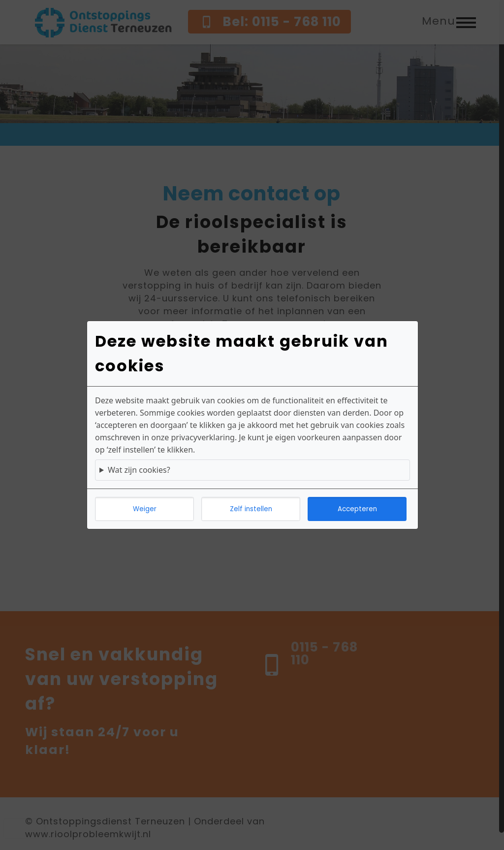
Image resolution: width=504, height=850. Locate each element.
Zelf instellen (251, 509)
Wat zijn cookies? (139, 470)
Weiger (145, 509)
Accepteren (357, 509)
